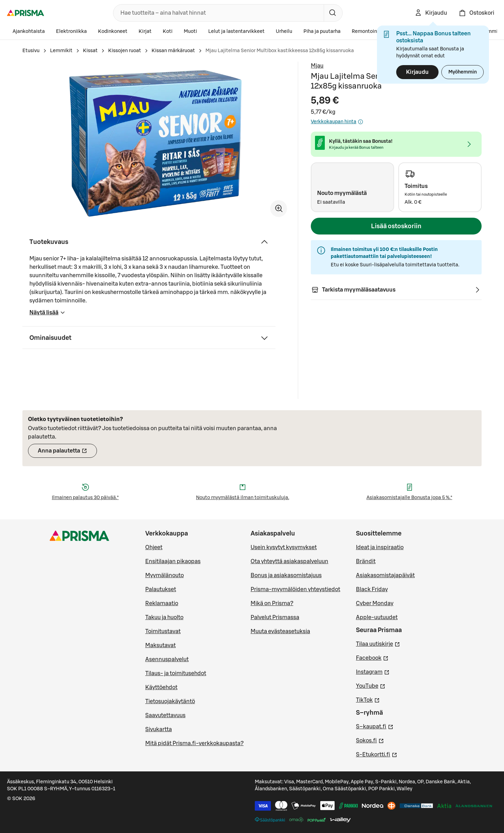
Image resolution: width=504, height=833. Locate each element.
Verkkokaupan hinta (337, 122)
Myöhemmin (463, 72)
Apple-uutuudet (377, 617)
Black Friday (372, 589)
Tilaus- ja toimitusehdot (176, 673)
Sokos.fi (370, 740)
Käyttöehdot (161, 687)
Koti (168, 31)
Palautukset (161, 589)
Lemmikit (61, 51)
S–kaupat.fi (375, 726)
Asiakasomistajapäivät (385, 575)
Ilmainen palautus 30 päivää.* (85, 498)
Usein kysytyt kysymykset (284, 547)
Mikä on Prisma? (272, 603)
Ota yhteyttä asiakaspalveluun (289, 561)
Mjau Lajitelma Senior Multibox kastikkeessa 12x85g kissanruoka (280, 51)
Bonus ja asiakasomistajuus (286, 575)
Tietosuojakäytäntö (170, 701)
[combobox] (217, 13)
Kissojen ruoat (125, 51)
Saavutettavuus (165, 715)
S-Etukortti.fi (377, 754)
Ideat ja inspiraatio (380, 547)
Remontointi (366, 31)
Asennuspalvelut (167, 659)
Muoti (190, 31)
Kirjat (145, 31)
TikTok (368, 699)
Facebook (372, 657)
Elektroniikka (71, 31)
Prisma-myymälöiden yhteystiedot (295, 589)
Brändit (366, 561)
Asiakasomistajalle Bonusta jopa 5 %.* (409, 498)
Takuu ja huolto (164, 617)
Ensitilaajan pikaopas (173, 561)
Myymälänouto (164, 575)
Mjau (317, 66)
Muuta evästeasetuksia (280, 631)
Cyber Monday (375, 603)
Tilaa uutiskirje (378, 643)
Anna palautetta (67, 453)
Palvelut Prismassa (275, 617)
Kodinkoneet (113, 31)
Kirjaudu (417, 72)
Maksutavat (160, 645)
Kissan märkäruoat (173, 51)
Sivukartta (159, 729)
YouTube (371, 685)
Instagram (373, 671)
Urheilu (284, 31)
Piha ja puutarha (322, 31)
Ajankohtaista (29, 31)
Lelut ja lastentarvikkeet (236, 31)
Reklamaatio (162, 603)
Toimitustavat (163, 631)
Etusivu (31, 51)
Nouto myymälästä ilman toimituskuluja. (243, 498)
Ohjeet (154, 547)
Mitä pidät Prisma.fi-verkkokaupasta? (194, 743)
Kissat (90, 51)
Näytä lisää (47, 315)
